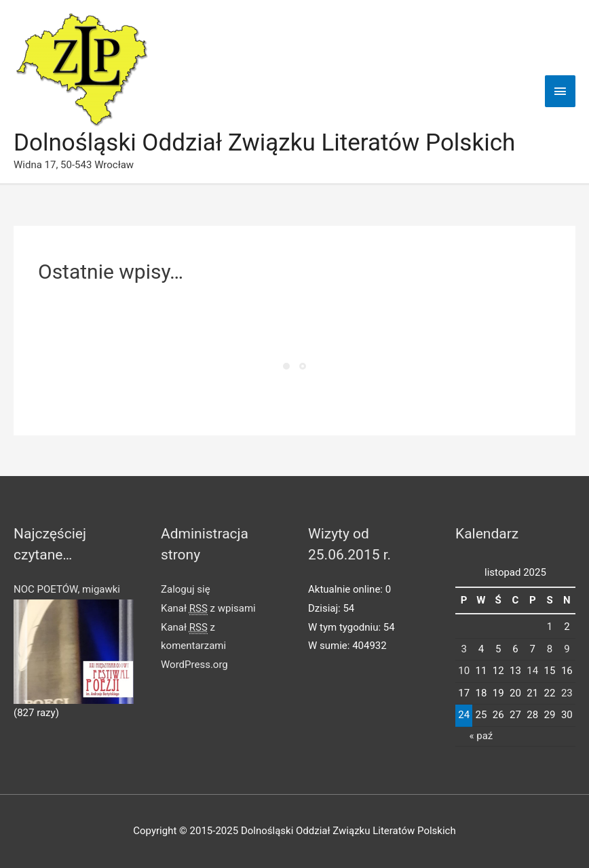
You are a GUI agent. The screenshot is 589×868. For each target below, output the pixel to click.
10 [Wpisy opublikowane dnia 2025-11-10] (464, 671)
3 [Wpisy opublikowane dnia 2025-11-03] (463, 649)
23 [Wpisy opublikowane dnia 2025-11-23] (567, 693)
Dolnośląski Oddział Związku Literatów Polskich (264, 143)
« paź (481, 736)
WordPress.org (194, 665)
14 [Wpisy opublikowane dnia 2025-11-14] (532, 671)
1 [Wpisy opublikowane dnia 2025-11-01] (550, 627)
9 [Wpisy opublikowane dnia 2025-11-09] (567, 649)
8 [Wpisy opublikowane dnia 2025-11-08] (550, 649)
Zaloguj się (186, 589)
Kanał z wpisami (208, 609)
